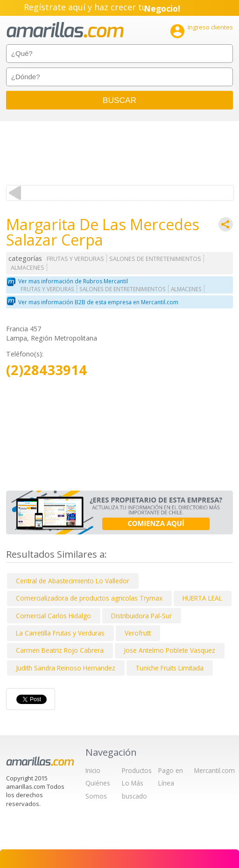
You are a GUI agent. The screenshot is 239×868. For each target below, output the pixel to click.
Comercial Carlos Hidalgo (53, 616)
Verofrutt (138, 633)
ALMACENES (28, 268)
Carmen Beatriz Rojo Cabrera (60, 650)
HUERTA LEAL (202, 598)
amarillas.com (65, 30)
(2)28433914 (46, 370)
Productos (137, 770)
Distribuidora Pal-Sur (141, 616)
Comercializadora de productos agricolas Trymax (89, 598)
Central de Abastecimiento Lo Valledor (73, 581)
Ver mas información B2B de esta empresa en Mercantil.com (98, 302)
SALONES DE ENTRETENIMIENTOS (155, 259)
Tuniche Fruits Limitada (169, 668)
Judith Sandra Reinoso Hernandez (66, 668)
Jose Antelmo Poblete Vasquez (169, 650)
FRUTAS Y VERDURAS (75, 259)
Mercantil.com (214, 770)
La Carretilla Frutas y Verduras (60, 633)
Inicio (93, 770)
